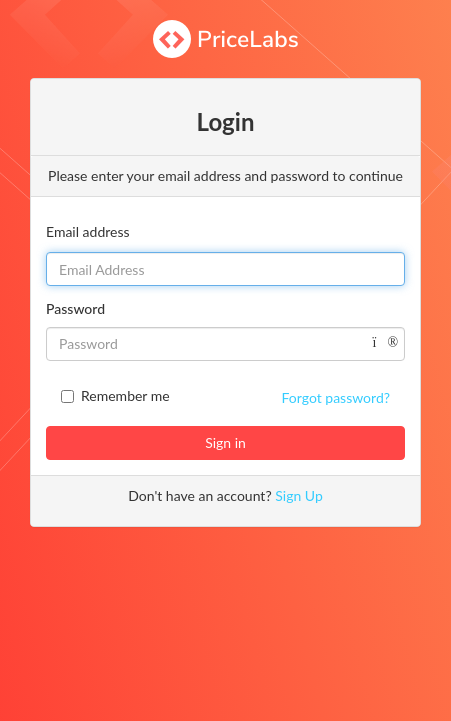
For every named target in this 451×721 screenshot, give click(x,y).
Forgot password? (336, 397)
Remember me (125, 395)
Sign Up (299, 495)
